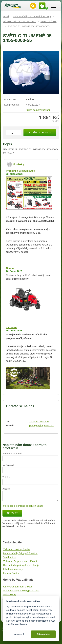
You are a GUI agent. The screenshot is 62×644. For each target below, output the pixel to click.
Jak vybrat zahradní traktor (17, 587)
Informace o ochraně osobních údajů (23, 506)
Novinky (18, 164)
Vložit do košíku (40, 133)
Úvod (6, 16)
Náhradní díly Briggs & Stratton (20, 553)
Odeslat (12, 513)
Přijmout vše (43, 634)
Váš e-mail (8, 465)
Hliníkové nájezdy (13, 569)
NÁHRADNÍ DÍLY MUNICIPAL (19, 21)
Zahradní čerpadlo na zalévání (20, 561)
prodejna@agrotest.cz (41, 425)
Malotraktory (10, 594)
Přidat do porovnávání (38, 110)
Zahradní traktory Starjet (17, 549)
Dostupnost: (11, 99)
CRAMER (11, 327)
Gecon (10, 268)
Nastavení (19, 634)
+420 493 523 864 (39, 422)
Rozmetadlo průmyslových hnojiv (21, 565)
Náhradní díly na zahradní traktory (32, 16)
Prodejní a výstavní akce (20, 171)
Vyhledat (33, 6)
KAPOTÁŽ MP (49, 21)
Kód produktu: (12, 105)
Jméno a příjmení (12, 453)
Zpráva (6, 489)
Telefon (6, 477)
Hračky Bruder (11, 573)
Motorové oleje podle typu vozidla (21, 590)
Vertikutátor (10, 557)
